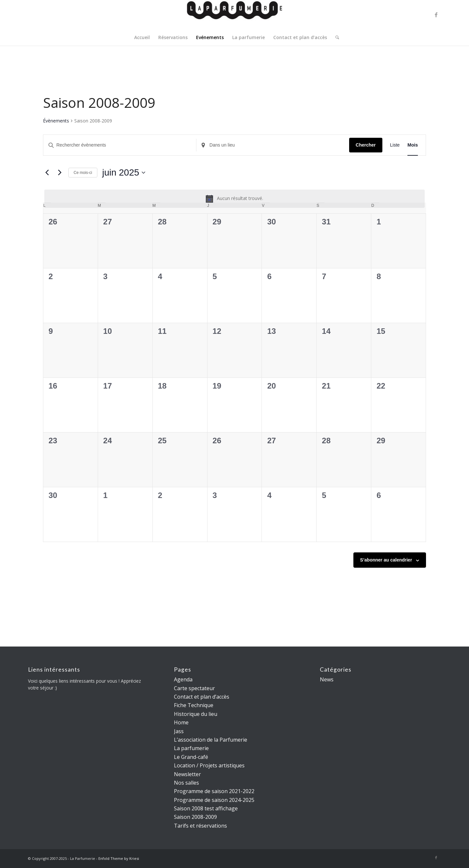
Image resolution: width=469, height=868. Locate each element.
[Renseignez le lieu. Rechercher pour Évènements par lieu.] (273, 145)
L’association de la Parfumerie (211, 740)
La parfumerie (191, 748)
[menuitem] (142, 37)
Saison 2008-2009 (195, 817)
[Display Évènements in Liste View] (395, 145)
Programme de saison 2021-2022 (214, 791)
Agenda (183, 679)
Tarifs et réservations (200, 826)
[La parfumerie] (234, 15)
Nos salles (186, 783)
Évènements (56, 121)
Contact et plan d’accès (202, 697)
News (327, 679)
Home (181, 722)
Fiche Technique (194, 705)
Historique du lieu (196, 714)
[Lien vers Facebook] (436, 15)
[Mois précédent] (47, 173)
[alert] (234, 199)
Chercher (366, 145)
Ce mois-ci (83, 173)
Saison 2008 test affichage (206, 808)
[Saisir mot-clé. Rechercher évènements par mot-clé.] (120, 145)
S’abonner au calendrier (386, 560)
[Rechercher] (335, 37)
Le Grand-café (191, 757)
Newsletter (187, 774)
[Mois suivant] (60, 173)
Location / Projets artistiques (209, 765)
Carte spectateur (194, 688)
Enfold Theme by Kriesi (119, 858)
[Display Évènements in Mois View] (413, 145)
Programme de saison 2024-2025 (214, 800)
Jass (179, 731)
